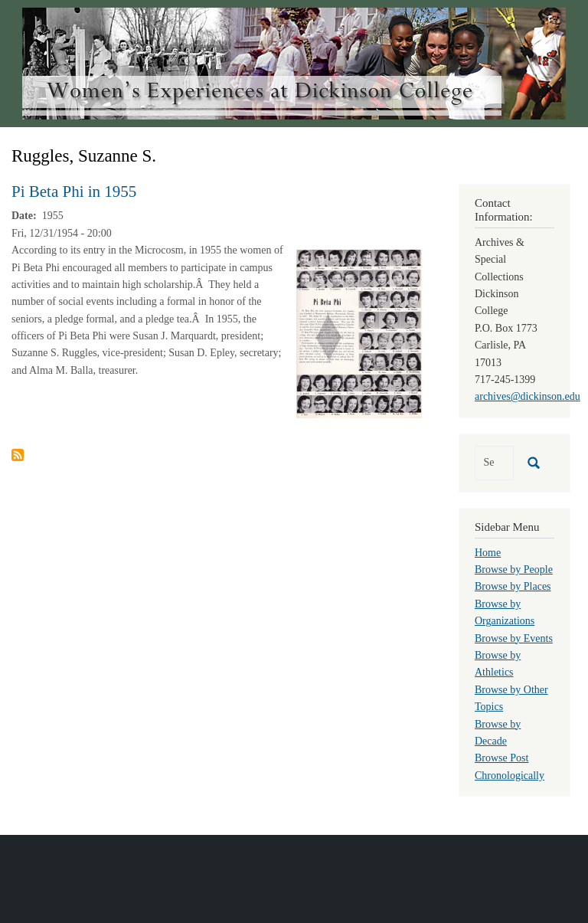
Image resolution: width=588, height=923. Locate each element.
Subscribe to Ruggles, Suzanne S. (18, 455)
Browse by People (514, 570)
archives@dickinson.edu (528, 396)
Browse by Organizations (505, 612)
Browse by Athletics (498, 664)
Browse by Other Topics (511, 698)
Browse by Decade (498, 733)
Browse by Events (514, 638)
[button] (359, 333)
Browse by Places (513, 586)
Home (488, 553)
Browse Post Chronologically (510, 766)
